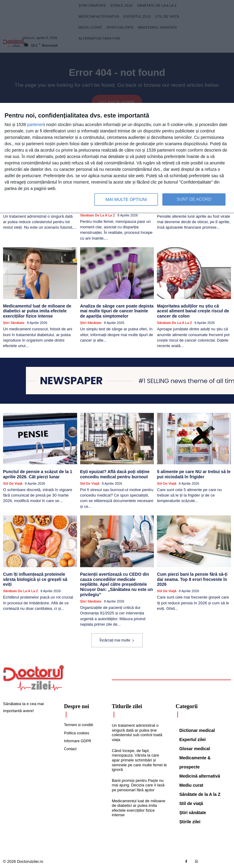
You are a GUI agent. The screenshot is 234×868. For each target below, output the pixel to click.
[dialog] (117, 158)
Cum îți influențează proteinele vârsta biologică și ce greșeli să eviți (40, 576)
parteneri (35, 125)
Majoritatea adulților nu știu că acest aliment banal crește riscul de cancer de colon (194, 311)
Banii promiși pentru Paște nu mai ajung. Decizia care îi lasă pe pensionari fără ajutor (138, 785)
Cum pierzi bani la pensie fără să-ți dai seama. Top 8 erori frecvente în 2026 (192, 579)
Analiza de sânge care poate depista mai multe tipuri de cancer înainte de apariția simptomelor (117, 311)
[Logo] (34, 677)
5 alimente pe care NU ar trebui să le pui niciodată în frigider (193, 474)
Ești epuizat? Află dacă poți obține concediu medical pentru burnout (115, 474)
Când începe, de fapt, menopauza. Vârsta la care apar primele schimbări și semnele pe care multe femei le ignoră (139, 759)
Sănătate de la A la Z (98, 215)
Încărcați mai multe (117, 640)
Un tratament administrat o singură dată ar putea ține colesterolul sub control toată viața (137, 732)
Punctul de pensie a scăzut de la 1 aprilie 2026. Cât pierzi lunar (37, 474)
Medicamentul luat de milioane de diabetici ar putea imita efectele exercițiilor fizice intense (37, 311)
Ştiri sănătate (14, 322)
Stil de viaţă (13, 483)
